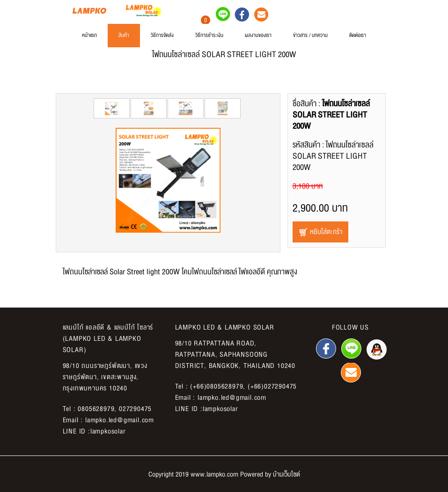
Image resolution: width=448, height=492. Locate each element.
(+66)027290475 (272, 386)
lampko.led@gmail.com (120, 420)
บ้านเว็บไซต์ (286, 474)
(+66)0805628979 (217, 386)
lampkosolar (108, 431)
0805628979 (96, 409)
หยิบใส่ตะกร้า (321, 232)
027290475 (135, 409)
